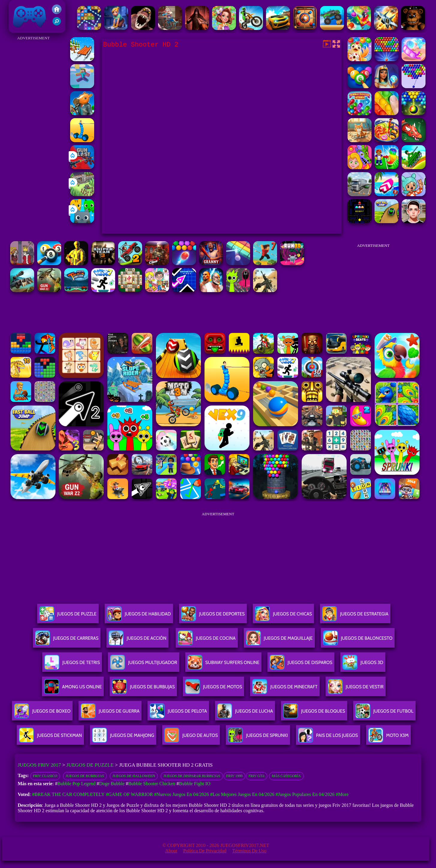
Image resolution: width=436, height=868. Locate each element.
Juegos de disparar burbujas (192, 776)
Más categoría (286, 776)
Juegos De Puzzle (68, 616)
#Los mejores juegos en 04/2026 (242, 794)
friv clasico (45, 776)
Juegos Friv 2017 (30, 16)
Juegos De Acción (137, 641)
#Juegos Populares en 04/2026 (305, 794)
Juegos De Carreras (67, 641)
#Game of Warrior (129, 794)
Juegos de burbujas (85, 776)
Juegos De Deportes (213, 616)
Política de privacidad (205, 851)
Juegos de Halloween (134, 776)
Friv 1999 (234, 776)
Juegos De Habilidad (139, 616)
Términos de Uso (249, 851)
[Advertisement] (33, 132)
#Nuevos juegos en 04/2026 (182, 794)
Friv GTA (257, 776)
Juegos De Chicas (283, 616)
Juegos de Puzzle (90, 765)
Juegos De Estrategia (355, 616)
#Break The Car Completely (68, 794)
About (171, 851)
